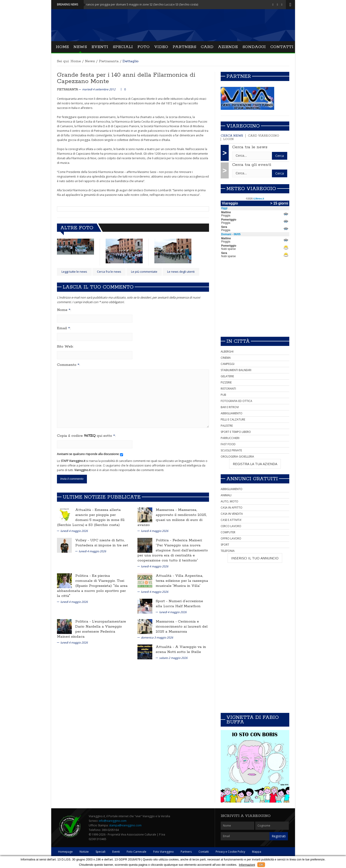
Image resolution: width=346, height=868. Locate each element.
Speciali (123, 47)
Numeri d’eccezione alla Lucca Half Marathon (179, 604)
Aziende (228, 47)
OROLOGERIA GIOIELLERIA (237, 457)
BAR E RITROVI (230, 407)
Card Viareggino (264, 136)
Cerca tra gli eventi (252, 165)
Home (62, 47)
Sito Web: (65, 347)
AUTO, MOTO (229, 501)
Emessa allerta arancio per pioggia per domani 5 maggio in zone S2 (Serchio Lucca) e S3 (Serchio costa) (91, 517)
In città (238, 341)
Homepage (65, 852)
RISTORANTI (228, 389)
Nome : (64, 310)
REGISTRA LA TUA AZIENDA (255, 464)
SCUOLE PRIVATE (231, 450)
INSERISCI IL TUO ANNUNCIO (255, 558)
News (80, 47)
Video (161, 47)
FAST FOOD (228, 444)
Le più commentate (144, 272)
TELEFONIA (228, 551)
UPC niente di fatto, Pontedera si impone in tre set (102, 543)
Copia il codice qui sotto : (86, 436)
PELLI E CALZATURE (233, 419)
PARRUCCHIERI (230, 438)
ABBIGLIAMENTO (232, 413)
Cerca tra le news (250, 147)
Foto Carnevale (137, 852)
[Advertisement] (255, 301)
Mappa (257, 852)
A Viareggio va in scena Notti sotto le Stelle (181, 649)
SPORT (225, 545)
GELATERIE (227, 376)
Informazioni (247, 865)
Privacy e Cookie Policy (230, 852)
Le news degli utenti (181, 272)
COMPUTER (228, 532)
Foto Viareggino (164, 852)
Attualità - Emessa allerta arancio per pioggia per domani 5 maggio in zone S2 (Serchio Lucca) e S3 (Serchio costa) (138, 4)
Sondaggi (254, 47)
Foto (143, 47)
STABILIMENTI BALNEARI (236, 370)
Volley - (83, 540)
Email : (64, 328)
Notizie (84, 852)
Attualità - (85, 510)
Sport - (162, 601)
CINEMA (226, 358)
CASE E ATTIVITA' (231, 520)
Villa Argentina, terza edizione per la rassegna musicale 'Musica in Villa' (182, 581)
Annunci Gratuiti (252, 479)
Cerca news (232, 136)
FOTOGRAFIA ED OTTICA (236, 401)
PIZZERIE (226, 382)
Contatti (282, 47)
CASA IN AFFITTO (232, 508)
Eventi (100, 47)
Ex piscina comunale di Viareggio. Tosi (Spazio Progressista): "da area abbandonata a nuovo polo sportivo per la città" (92, 586)
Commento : (68, 365)
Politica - (164, 540)
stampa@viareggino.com (125, 825)
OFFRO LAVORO (231, 538)
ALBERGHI (227, 352)
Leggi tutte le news (74, 272)
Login (228, 139)
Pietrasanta (109, 61)
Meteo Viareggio (251, 189)
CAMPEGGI (228, 364)
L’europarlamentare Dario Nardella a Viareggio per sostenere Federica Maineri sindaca (91, 629)
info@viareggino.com (113, 821)
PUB (223, 395)
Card (207, 47)
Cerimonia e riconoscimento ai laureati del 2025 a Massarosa (182, 627)
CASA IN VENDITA (232, 514)
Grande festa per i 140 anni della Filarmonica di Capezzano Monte (126, 78)
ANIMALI (226, 495)
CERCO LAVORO (231, 526)
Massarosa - (167, 510)
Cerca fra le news (109, 272)
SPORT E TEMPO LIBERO (236, 432)
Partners (184, 47)
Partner (239, 76)
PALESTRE (227, 426)
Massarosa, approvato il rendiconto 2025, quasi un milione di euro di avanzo (172, 517)
